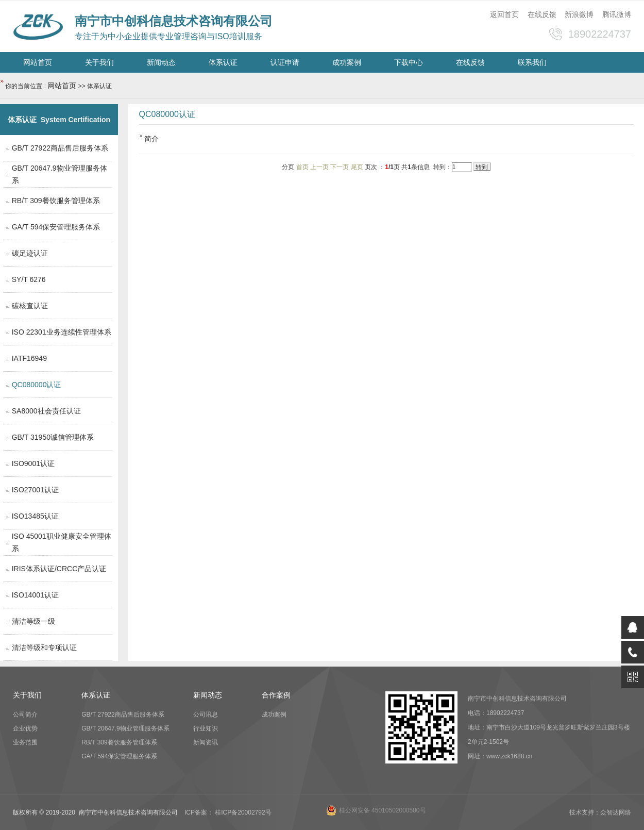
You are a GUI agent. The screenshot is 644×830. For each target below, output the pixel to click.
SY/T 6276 (29, 279)
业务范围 (25, 742)
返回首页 (504, 14)
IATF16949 (29, 358)
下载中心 (409, 62)
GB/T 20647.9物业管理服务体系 (125, 728)
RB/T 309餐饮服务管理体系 (56, 201)
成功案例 (347, 62)
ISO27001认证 (35, 490)
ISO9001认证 (33, 463)
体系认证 (223, 62)
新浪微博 (579, 14)
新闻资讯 (206, 742)
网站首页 (38, 62)
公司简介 (25, 715)
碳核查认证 (30, 306)
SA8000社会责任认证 (46, 411)
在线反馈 (542, 14)
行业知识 (206, 728)
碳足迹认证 (30, 253)
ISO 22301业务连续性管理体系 (62, 332)
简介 (151, 139)
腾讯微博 (617, 14)
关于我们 (99, 62)
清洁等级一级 (33, 621)
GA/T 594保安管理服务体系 (56, 227)
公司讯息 (206, 715)
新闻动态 (161, 62)
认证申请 (285, 62)
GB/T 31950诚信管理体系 (53, 437)
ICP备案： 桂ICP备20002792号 (228, 812)
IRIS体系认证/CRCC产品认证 (59, 569)
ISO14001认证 (35, 595)
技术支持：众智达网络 (600, 812)
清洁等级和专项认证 (44, 648)
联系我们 (532, 62)
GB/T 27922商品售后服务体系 (60, 148)
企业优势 (25, 728)
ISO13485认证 (35, 516)
